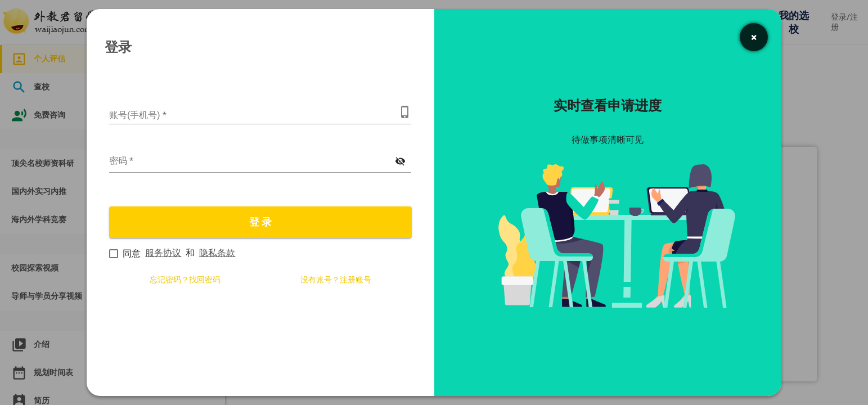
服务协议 (163, 253)
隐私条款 (217, 253)
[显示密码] (401, 161)
